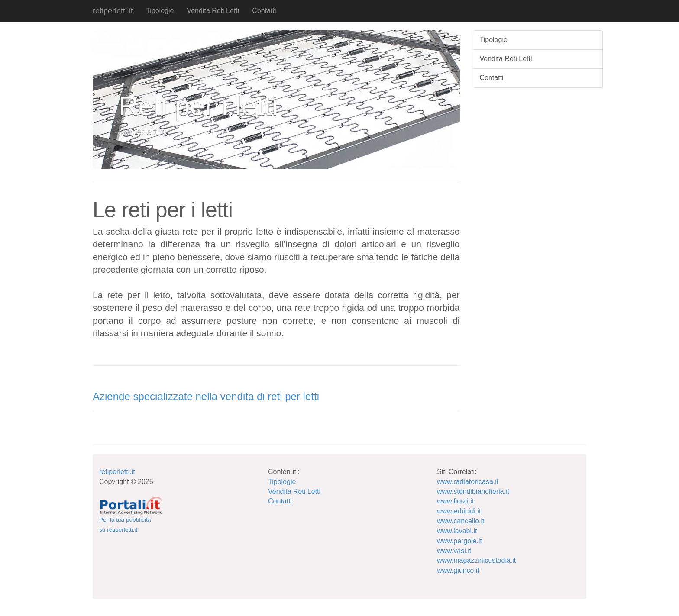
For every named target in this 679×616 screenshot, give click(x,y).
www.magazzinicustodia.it (476, 560)
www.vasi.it (454, 551)
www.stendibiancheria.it (473, 492)
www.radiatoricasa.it (468, 482)
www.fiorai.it (455, 501)
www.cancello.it (461, 521)
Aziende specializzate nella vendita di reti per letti (206, 396)
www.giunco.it (458, 570)
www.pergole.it (459, 541)
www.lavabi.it (457, 531)
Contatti (264, 11)
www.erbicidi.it (459, 511)
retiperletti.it (113, 11)
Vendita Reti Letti (213, 11)
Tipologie (160, 11)
